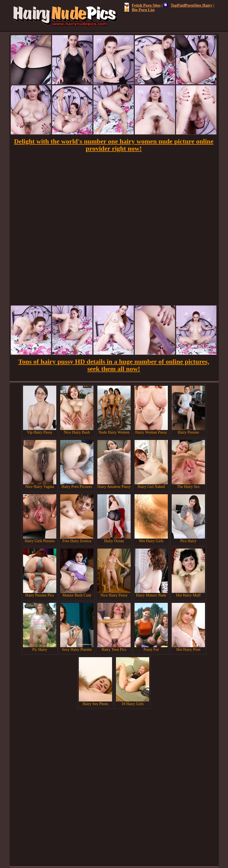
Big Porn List (140, 10)
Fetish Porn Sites (143, 5)
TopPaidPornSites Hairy (188, 5)
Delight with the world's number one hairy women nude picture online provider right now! (114, 145)
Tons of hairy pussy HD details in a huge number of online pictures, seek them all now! (114, 365)
